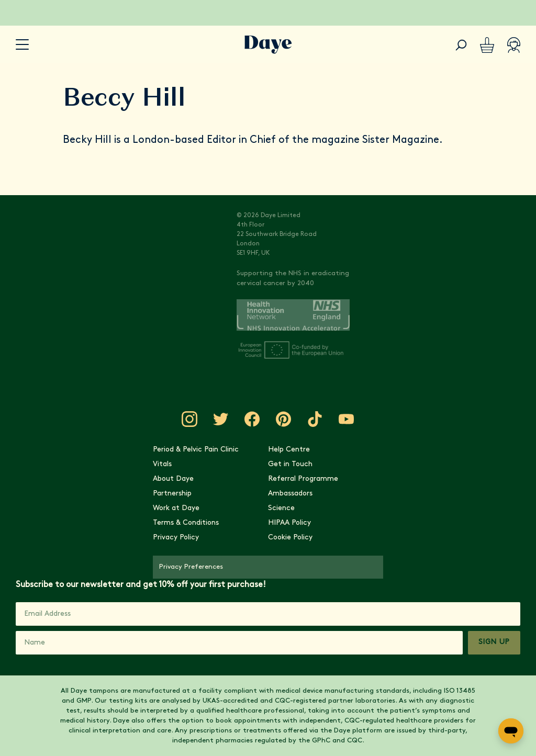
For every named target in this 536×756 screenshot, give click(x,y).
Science (281, 508)
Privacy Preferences (191, 567)
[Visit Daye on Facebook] (252, 419)
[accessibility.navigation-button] (22, 45)
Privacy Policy (176, 538)
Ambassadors (290, 494)
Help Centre (289, 450)
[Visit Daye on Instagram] (189, 419)
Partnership (172, 494)
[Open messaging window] (511, 731)
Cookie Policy (290, 538)
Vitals (162, 464)
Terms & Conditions (186, 523)
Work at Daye (176, 508)
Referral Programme (303, 479)
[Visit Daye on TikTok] (315, 419)
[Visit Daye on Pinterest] (284, 419)
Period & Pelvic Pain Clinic (196, 450)
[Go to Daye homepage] (268, 45)
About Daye (173, 479)
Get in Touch (290, 464)
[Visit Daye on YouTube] (347, 419)
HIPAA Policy (289, 523)
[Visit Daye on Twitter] (221, 419)
